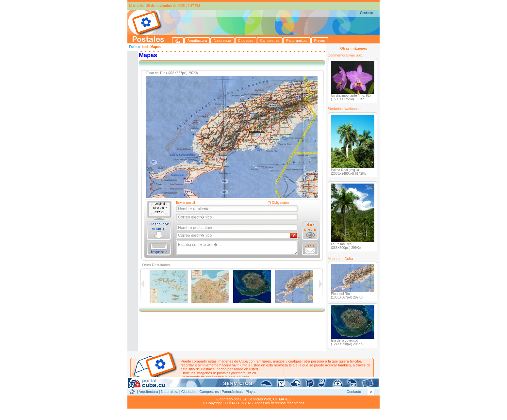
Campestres (209, 392)
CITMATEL (282, 399)
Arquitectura (148, 392)
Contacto (367, 13)
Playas (251, 392)
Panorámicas (232, 392)
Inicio (146, 47)
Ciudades (189, 392)
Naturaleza (170, 392)
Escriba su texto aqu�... (237, 248)
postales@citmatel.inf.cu (236, 373)
